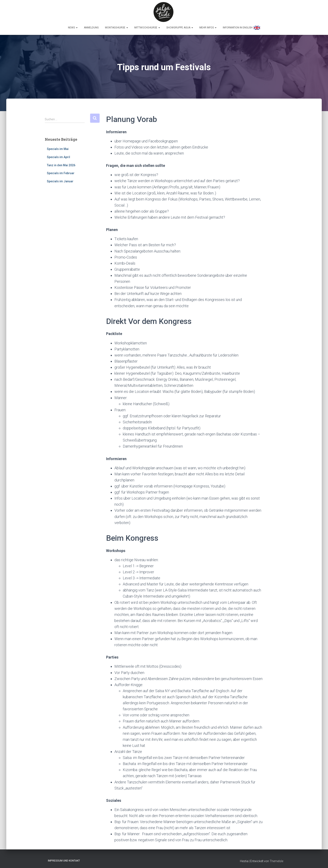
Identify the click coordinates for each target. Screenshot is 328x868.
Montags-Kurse (117, 27)
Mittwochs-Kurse (147, 27)
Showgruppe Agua (180, 27)
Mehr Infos (208, 27)
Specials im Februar (61, 171)
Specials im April (58, 155)
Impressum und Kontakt (64, 858)
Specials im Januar (60, 179)
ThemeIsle (276, 859)
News (73, 27)
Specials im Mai (58, 147)
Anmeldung (91, 27)
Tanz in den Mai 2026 (61, 163)
